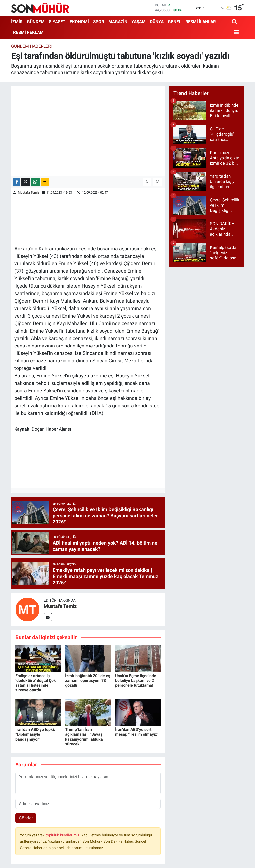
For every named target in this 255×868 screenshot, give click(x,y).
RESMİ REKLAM (28, 32)
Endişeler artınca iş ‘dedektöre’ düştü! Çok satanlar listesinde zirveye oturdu (36, 683)
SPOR (99, 22)
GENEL (174, 22)
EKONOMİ (79, 22)
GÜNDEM (36, 22)
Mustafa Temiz (29, 193)
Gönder (26, 818)
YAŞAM (139, 22)
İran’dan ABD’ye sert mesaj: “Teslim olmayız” (137, 732)
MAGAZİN (118, 22)
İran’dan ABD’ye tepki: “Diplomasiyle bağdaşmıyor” (35, 734)
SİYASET (57, 22)
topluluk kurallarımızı (64, 835)
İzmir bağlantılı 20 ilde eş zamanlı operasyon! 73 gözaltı (88, 680)
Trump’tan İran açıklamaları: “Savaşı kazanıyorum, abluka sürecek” (84, 737)
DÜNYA (157, 22)
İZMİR (17, 22)
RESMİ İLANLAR (201, 22)
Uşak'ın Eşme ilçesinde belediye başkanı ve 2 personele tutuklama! (136, 680)
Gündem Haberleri (32, 46)
